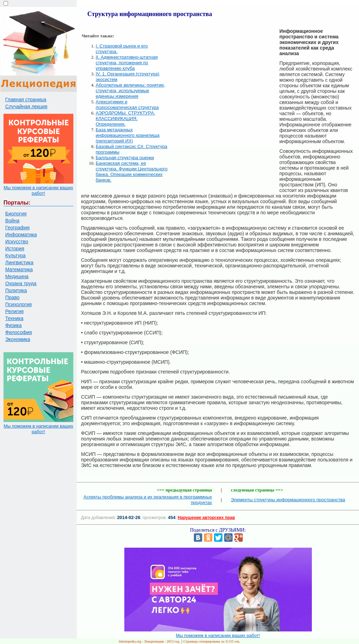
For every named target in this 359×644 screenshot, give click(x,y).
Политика (16, 290)
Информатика (21, 235)
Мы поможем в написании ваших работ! (38, 190)
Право (12, 297)
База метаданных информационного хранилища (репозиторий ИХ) (128, 135)
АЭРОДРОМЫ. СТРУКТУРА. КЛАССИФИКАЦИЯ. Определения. (125, 119)
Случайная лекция (26, 106)
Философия (19, 332)
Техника (14, 318)
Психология (19, 304)
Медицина (17, 276)
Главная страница (26, 99)
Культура (15, 256)
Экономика (18, 339)
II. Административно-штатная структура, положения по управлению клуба (127, 63)
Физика (13, 325)
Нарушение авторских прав (206, 518)
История (15, 249)
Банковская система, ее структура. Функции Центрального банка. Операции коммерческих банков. (132, 172)
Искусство (17, 242)
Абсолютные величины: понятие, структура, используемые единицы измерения (130, 91)
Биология (16, 214)
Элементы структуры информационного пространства (288, 500)
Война (12, 221)
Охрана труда (21, 283)
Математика (19, 269)
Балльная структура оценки (125, 158)
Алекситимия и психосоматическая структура (127, 105)
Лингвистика (19, 262)
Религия (14, 311)
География (17, 228)
